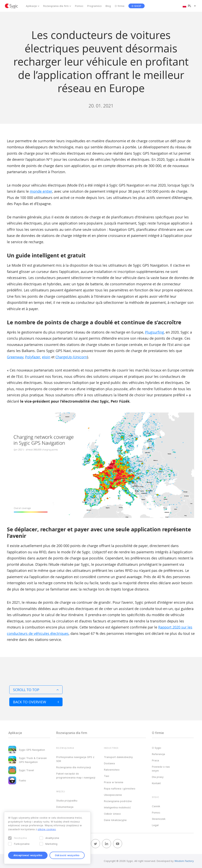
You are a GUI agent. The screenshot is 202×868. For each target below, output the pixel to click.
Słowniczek (159, 819)
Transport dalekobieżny (118, 757)
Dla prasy (158, 777)
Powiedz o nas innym (161, 769)
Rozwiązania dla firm (56, 6)
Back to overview (36, 702)
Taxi (107, 776)
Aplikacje (31, 6)
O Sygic (157, 748)
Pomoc (79, 6)
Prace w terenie (114, 782)
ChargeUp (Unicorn (71, 357)
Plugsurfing (154, 332)
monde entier (41, 191)
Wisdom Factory (184, 861)
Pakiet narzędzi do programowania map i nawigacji (76, 776)
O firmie (120, 6)
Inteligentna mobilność (117, 807)
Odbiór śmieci (112, 814)
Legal (155, 825)
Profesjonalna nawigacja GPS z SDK (75, 759)
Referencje (159, 754)
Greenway (15, 357)
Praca (155, 760)
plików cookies (47, 829)
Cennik (156, 806)
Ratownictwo (112, 770)
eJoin (46, 357)
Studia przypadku (67, 801)
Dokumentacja (65, 807)
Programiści (94, 6)
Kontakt (156, 783)
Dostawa (109, 763)
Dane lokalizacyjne (115, 820)
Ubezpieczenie (113, 795)
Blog (108, 6)
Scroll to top (36, 690)
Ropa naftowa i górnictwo (120, 789)
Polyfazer (33, 357)
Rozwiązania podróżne (118, 801)
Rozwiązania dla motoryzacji (74, 767)
